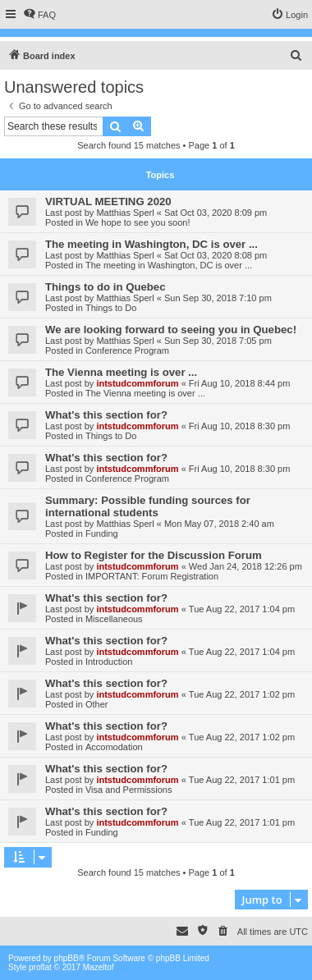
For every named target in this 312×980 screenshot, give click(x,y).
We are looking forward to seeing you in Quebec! (171, 330)
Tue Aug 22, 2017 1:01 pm (242, 780)
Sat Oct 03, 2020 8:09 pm (216, 213)
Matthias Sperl (125, 213)
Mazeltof (99, 967)
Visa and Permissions (129, 790)
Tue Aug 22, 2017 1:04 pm (242, 609)
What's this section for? (106, 415)
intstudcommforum (137, 383)
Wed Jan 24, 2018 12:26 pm (245, 566)
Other (97, 704)
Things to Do (111, 308)
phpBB (67, 958)
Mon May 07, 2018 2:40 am (219, 524)
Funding (102, 534)
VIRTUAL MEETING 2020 (108, 201)
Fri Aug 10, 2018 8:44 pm (240, 383)
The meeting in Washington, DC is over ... (151, 244)
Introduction (109, 662)
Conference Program (127, 350)
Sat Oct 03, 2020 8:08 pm (216, 255)
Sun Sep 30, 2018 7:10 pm (218, 298)
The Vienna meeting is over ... (121, 372)
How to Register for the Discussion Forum (154, 555)
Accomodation (114, 747)
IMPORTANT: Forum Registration (152, 576)
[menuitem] (39, 15)
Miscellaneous (114, 619)
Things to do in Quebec (106, 287)
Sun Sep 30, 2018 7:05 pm (218, 341)
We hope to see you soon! (138, 222)
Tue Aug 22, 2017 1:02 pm (242, 694)
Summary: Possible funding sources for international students (148, 506)
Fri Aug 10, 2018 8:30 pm (240, 426)
